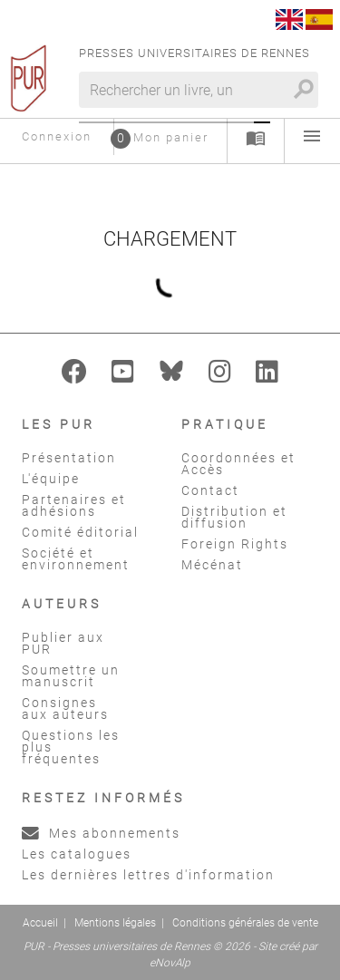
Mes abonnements (101, 833)
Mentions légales (115, 923)
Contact (210, 490)
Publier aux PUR (63, 643)
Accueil (40, 923)
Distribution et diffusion (234, 517)
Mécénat (212, 565)
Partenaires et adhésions (74, 505)
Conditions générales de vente (245, 923)
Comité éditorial (80, 532)
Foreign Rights (235, 544)
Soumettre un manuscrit (71, 676)
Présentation (69, 458)
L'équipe (51, 479)
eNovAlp (170, 963)
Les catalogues (77, 854)
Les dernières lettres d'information (148, 875)
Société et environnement (76, 559)
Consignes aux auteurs (65, 708)
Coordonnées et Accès (238, 464)
